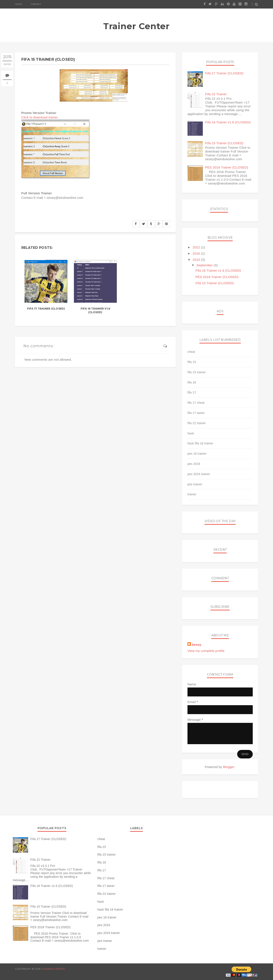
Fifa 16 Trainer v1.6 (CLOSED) (95, 310)
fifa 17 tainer (196, 413)
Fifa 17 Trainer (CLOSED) (46, 309)
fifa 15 (192, 362)
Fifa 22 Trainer (216, 94)
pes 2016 (194, 464)
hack (191, 433)
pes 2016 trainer (199, 474)
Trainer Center (136, 26)
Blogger (229, 767)
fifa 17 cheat (196, 403)
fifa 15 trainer (197, 372)
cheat (191, 352)
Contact (36, 4)
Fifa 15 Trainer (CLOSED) (224, 143)
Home (19, 4)
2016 (197, 253)
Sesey (197, 645)
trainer (192, 494)
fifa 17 (192, 392)
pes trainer (195, 484)
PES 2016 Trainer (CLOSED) (227, 167)
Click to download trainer (40, 117)
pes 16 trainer (197, 454)
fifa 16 (192, 382)
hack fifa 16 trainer (200, 443)
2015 (197, 260)
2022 (197, 247)
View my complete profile (206, 651)
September (205, 265)
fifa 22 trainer (197, 423)
